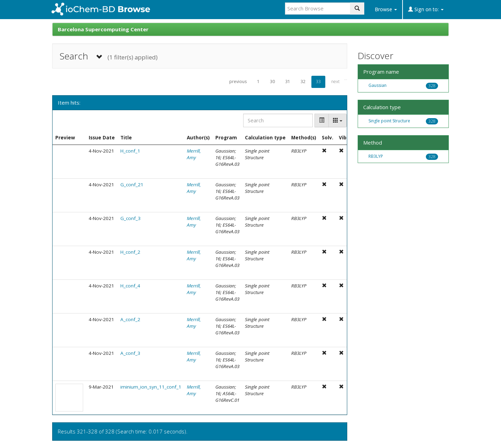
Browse (386, 9)
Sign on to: (426, 9)
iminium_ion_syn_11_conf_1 (151, 387)
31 (288, 82)
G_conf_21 (132, 185)
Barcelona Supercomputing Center (103, 29)
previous (238, 82)
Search (109, 56)
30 (272, 82)
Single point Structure (389, 121)
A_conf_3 (130, 353)
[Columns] (338, 120)
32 (303, 82)
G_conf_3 (130, 218)
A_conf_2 (130, 319)
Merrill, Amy (194, 154)
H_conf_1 (130, 151)
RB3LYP (376, 156)
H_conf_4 (130, 286)
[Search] (278, 120)
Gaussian (377, 85)
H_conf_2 (130, 252)
